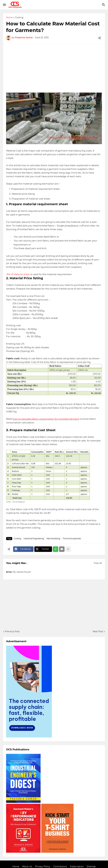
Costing (19, 18)
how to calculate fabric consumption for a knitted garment (46, 419)
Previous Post (12, 631)
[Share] (99, 38)
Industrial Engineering (34, 539)
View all (98, 563)
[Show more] (68, 549)
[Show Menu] (4, 5)
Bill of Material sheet (18, 274)
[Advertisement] (54, 68)
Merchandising (53, 539)
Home (9, 18)
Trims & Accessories (72, 539)
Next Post (98, 631)
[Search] (104, 5)
